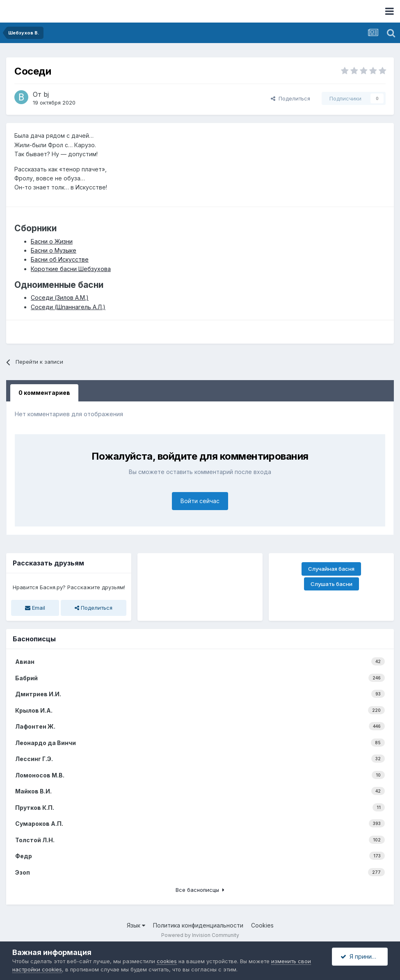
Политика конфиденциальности (198, 925)
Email (35, 608)
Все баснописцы (200, 890)
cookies (167, 961)
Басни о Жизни (52, 241)
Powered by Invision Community (200, 935)
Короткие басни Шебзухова (71, 269)
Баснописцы (34, 639)
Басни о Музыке (54, 250)
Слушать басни (331, 584)
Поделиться (290, 98)
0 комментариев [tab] (44, 393)
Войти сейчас (200, 501)
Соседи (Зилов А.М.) (60, 297)
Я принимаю (362, 956)
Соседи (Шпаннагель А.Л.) (68, 307)
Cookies (262, 925)
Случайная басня (331, 569)
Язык (136, 925)
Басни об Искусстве (60, 259)
